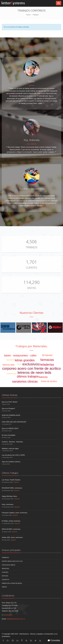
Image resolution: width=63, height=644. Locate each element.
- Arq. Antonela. (32, 144)
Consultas (54, 640)
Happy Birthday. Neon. (10, 496)
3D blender (47, 355)
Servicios (5, 569)
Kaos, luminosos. (8, 504)
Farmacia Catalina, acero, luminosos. (15, 513)
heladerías (47, 365)
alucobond (11, 360)
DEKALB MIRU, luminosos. (11, 529)
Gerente (32, 85)
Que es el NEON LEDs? (10, 428)
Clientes (31, 267)
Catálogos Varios (8, 565)
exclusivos (31, 364)
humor (19, 364)
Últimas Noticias (10, 395)
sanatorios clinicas (25, 381)
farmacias (47, 360)
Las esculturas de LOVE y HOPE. (13, 455)
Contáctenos (8, 596)
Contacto (5, 580)
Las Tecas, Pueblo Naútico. (11, 480)
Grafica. (31, 193)
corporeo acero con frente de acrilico (32, 368)
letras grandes (25, 360)
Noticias (5, 576)
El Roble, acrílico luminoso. (11, 521)
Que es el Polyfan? (8, 409)
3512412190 (7, 615)
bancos (43, 377)
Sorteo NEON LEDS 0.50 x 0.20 (12, 561)
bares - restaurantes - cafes (20, 355)
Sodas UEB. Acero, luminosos (12, 537)
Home (28, 15)
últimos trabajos (28, 376)
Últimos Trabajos (10, 473)
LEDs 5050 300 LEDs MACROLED (14, 422)
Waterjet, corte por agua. (10, 448)
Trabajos (35, 15)
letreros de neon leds (34, 373)
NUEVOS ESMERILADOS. (11, 415)
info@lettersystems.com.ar (16, 619)
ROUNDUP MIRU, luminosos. (12, 488)
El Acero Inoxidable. (9, 435)
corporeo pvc (12, 374)
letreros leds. (9, 365)
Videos (4, 587)
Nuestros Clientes (31, 313)
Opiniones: (32, 46)
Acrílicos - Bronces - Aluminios (12, 442)
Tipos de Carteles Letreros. (11, 462)
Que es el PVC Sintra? (10, 402)
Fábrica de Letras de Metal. (12, 583)
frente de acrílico (49, 381)
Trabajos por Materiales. (32, 346)
